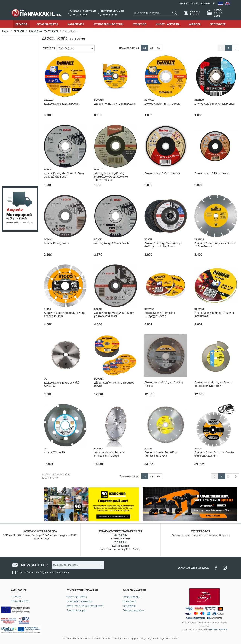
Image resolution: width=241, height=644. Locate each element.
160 (12, 142)
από (7, 195)
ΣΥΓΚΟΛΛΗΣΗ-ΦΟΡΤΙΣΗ (108, 24)
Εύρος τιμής (13, 171)
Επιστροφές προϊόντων (79, 601)
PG (12, 73)
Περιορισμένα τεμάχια (22, 103)
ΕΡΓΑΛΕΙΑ (21, 24)
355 (12, 158)
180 (12, 147)
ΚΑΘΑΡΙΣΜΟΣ (76, 24)
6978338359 (120, 542)
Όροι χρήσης (129, 606)
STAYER (15, 78)
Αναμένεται (17, 98)
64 (158, 48)
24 (144, 48)
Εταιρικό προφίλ (132, 597)
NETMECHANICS (218, 630)
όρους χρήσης (62, 572)
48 (151, 48)
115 (12, 131)
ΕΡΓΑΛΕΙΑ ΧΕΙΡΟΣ (47, 24)
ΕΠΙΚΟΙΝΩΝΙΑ (208, 4)
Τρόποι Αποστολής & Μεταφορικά (85, 606)
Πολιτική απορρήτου (134, 610)
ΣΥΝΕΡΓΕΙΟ (140, 24)
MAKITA (15, 68)
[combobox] (155, 13)
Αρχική (6, 31)
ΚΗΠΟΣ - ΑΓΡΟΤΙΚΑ (168, 24)
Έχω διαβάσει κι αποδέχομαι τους (44, 572)
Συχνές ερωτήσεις (77, 597)
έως (19, 195)
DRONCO (15, 57)
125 (12, 137)
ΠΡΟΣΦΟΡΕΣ (218, 24)
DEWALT (15, 52)
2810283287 (120, 535)
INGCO (14, 62)
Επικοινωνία (129, 601)
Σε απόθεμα (17, 108)
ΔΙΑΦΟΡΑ (195, 24)
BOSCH (14, 46)
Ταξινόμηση (48, 48)
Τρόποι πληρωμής (76, 610)
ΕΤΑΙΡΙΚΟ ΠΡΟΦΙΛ (189, 4)
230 (12, 153)
